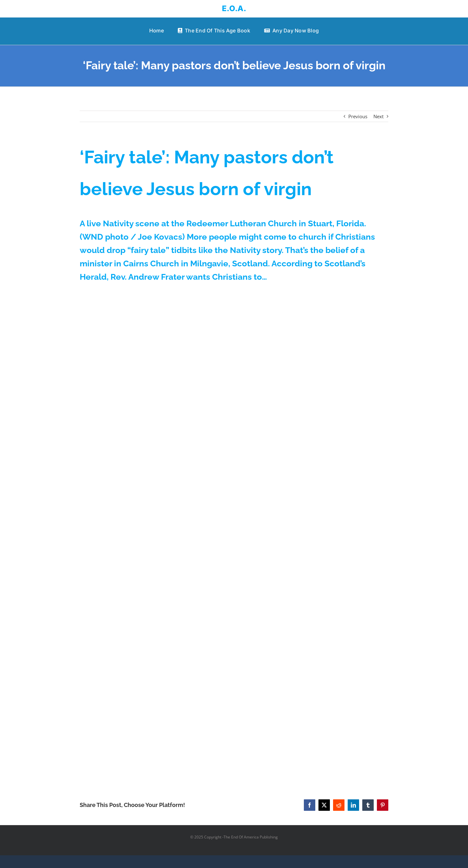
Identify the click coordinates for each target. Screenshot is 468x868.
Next (378, 116)
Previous (358, 116)
